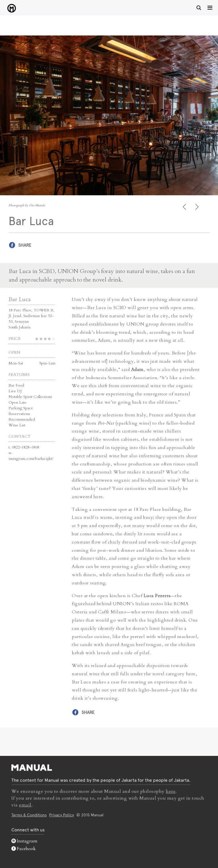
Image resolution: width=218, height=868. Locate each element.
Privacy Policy (61, 815)
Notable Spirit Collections (30, 397)
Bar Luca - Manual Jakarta (11, 8)
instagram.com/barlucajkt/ (31, 459)
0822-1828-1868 (26, 447)
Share (25, 245)
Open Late (17, 402)
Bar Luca (20, 299)
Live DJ (15, 391)
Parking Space (21, 408)
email (25, 805)
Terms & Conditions (29, 815)
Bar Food (16, 385)
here (171, 791)
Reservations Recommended (22, 417)
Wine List (17, 425)
